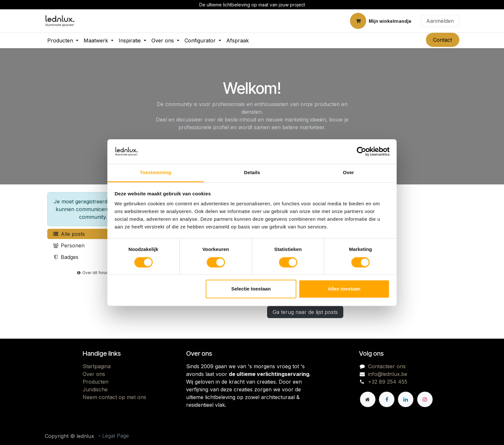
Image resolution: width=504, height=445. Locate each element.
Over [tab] (349, 173)
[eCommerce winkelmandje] (381, 21)
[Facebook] (387, 399)
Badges (65, 257)
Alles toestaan (344, 289)
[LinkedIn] (406, 399)
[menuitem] (63, 40)
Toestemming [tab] (156, 173)
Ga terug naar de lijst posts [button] (305, 312)
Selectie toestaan (251, 289)
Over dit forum (93, 273)
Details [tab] (252, 173)
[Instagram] (425, 399)
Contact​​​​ (442, 40)
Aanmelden (440, 21)
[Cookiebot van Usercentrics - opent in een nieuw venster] (361, 151)
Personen (68, 245)
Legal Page (116, 436)
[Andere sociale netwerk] (368, 399)
